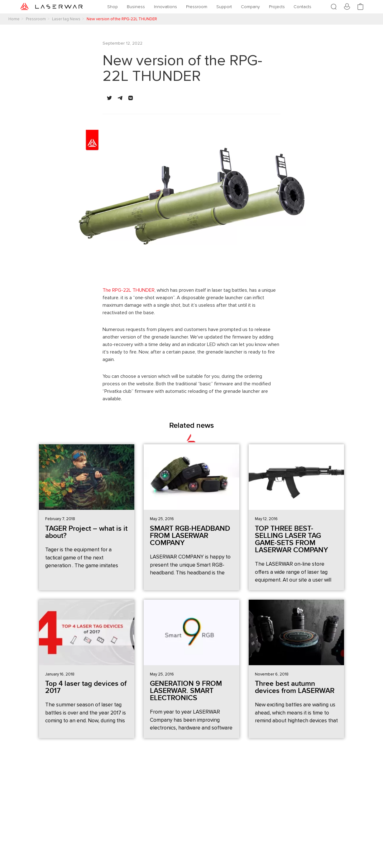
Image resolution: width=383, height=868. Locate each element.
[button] (109, 98)
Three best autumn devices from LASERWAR (295, 687)
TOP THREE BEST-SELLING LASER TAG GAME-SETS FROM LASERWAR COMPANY (292, 539)
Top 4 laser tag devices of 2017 (86, 687)
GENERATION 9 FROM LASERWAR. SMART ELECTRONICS (186, 691)
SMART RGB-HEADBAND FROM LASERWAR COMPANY (190, 536)
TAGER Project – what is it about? (86, 532)
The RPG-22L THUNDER (129, 290)
